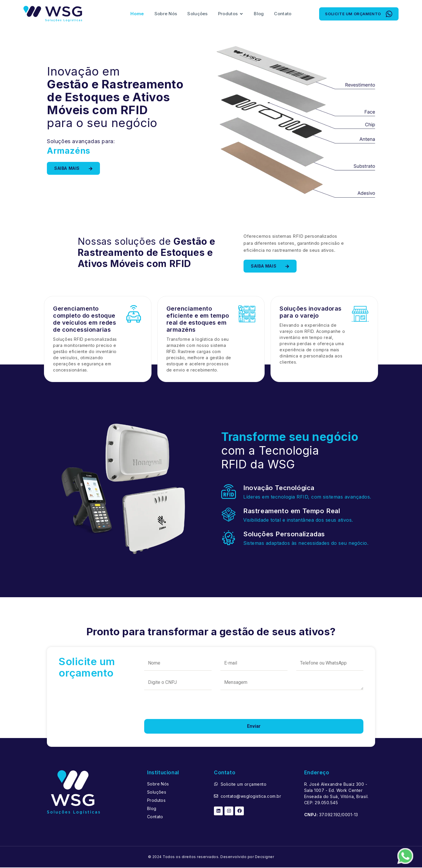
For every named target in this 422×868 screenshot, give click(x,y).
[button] (359, 14)
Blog (259, 14)
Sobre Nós (166, 14)
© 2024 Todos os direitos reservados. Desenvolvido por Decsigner (211, 857)
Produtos (231, 14)
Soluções (197, 14)
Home (137, 14)
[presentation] (189, 708)
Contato (283, 14)
